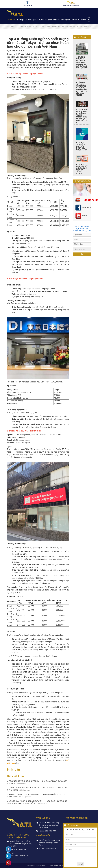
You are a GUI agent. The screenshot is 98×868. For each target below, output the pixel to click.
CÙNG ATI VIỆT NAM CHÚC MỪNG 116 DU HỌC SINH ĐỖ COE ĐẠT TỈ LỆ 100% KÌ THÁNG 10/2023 (82, 89)
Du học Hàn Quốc (45, 20)
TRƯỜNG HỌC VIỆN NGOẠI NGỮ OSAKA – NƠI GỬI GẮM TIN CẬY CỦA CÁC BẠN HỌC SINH (82, 63)
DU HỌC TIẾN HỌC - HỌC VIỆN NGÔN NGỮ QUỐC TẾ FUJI (82, 146)
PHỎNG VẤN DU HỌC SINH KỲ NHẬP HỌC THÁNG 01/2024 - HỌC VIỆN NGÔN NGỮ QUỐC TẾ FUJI (82, 116)
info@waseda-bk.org (21, 440)
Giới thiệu (20, 20)
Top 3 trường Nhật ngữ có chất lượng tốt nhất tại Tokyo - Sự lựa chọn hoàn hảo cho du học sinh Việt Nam (53, 26)
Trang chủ (12, 20)
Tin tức (83, 20)
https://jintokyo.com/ (28, 87)
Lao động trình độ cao (62, 20)
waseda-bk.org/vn (22, 443)
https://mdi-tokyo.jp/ (28, 294)
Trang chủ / (11, 26)
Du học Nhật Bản (31, 20)
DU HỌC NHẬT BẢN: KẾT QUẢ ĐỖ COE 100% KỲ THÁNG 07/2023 (82, 169)
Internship (75, 20)
